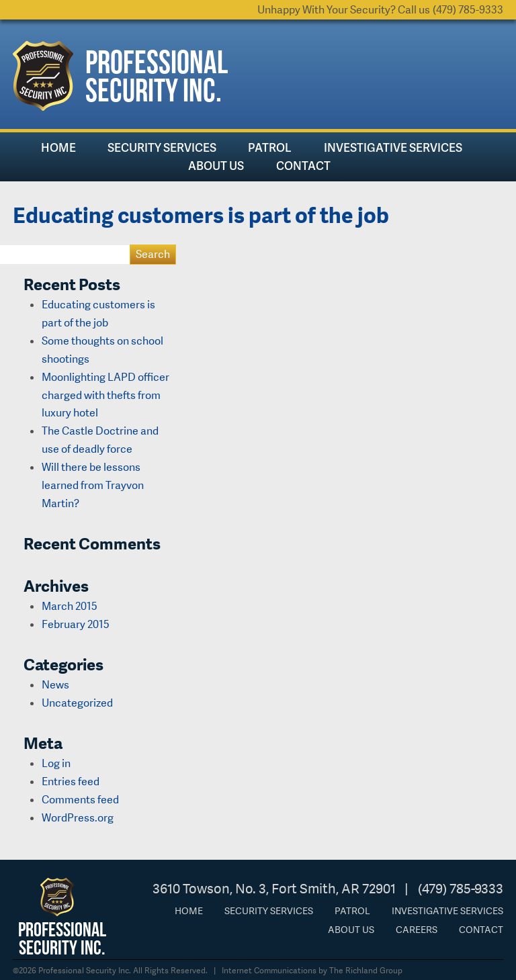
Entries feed (71, 782)
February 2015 (76, 624)
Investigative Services (393, 147)
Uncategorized (77, 703)
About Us (216, 166)
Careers (417, 930)
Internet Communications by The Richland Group (312, 971)
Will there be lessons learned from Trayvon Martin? (93, 485)
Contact (303, 166)
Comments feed (80, 800)
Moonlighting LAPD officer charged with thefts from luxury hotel (105, 395)
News (55, 685)
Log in (56, 763)
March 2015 (70, 606)
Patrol (270, 147)
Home (58, 147)
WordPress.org (78, 818)
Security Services (162, 147)
